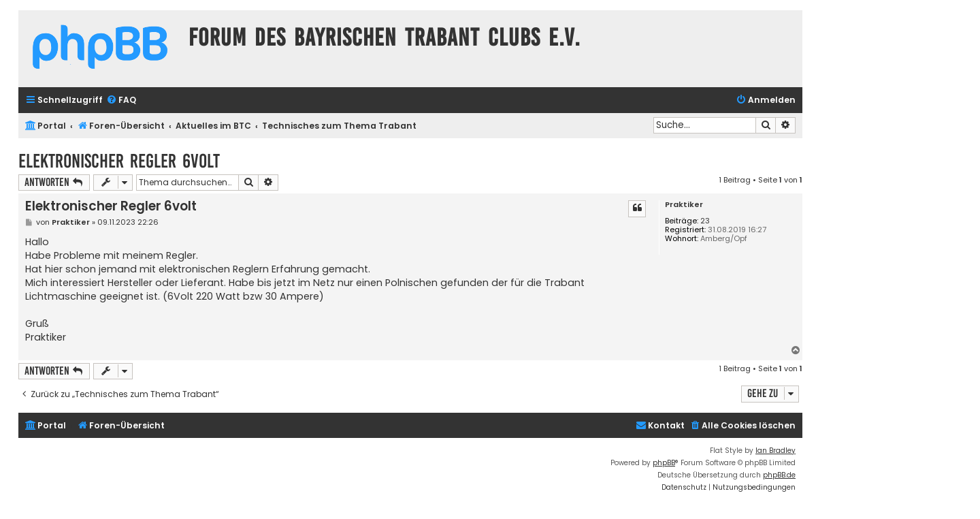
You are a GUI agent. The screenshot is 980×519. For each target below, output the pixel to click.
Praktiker (684, 205)
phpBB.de (779, 475)
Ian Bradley (775, 451)
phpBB (664, 463)
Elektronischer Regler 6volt (119, 161)
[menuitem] (121, 100)
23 (705, 221)
